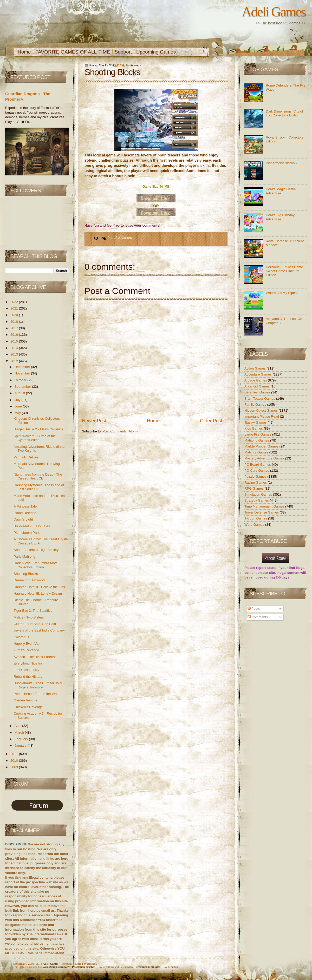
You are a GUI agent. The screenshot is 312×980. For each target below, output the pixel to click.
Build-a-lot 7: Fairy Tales (32, 526)
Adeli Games (274, 12)
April (18, 726)
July (18, 400)
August (20, 393)
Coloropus (21, 637)
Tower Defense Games (262, 512)
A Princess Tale (25, 506)
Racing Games (256, 482)
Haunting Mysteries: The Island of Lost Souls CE (39, 487)
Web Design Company (56, 967)
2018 (15, 322)
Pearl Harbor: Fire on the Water (37, 694)
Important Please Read (262, 416)
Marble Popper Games (262, 446)
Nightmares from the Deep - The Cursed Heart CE (38, 476)
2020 (15, 315)
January (21, 745)
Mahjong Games (257, 440)
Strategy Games (257, 500)
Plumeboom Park (27, 533)
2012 (15, 361)
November (23, 373)
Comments (258, 617)
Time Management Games (265, 506)
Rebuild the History (28, 677)
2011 (15, 754)
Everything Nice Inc (28, 663)
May (18, 413)
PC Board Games (258, 465)
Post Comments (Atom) (120, 431)
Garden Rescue (25, 700)
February (22, 739)
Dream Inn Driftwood (29, 580)
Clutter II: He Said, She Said (35, 624)
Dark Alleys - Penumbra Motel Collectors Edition (36, 565)
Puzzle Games (120, 238)
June (19, 406)
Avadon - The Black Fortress (35, 657)
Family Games (256, 405)
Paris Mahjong (24, 557)
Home (24, 52)
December (23, 367)
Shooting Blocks (26, 574)
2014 (15, 348)
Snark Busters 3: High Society (36, 550)
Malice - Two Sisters (29, 617)
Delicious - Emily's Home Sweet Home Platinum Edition (284, 271)
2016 (15, 335)
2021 (15, 308)
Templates (148, 967)
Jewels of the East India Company (39, 630)
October (21, 380)
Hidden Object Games (262, 410)
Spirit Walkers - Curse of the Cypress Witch (35, 438)
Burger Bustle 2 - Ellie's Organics (38, 429)
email (46, 910)
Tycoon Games (256, 518)
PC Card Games (257, 471)
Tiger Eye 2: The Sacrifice (33, 611)
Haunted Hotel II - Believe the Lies (39, 587)
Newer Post (94, 421)
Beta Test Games (258, 392)
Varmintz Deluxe (26, 457)
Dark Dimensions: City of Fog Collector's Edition (284, 113)
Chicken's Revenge (28, 707)
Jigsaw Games (256, 422)
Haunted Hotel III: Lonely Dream (38, 593)
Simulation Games (259, 494)
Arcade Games (256, 380)
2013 (15, 354)
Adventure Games (258, 374)
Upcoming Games (156, 52)
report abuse (266, 568)
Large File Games (258, 434)
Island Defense (25, 513)
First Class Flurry (26, 670)
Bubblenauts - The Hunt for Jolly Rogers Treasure (38, 685)
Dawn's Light (23, 519)
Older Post (211, 421)
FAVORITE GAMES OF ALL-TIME (73, 52)
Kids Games (254, 428)
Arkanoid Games (257, 386)
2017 (15, 328)
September (23, 387)
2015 (15, 341)
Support (123, 52)
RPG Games (254, 488)
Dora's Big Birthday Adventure (280, 217)
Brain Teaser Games (260, 399)
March (20, 732)
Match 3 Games (257, 452)
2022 (15, 302)
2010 (15, 761)
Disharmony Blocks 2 (282, 163)
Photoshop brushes (84, 967)
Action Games (255, 368)
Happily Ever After (27, 644)
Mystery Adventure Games (265, 458)
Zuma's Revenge (26, 650)
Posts (254, 609)
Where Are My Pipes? (282, 293)
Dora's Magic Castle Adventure (281, 191)
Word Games (255, 525)
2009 (15, 767)
